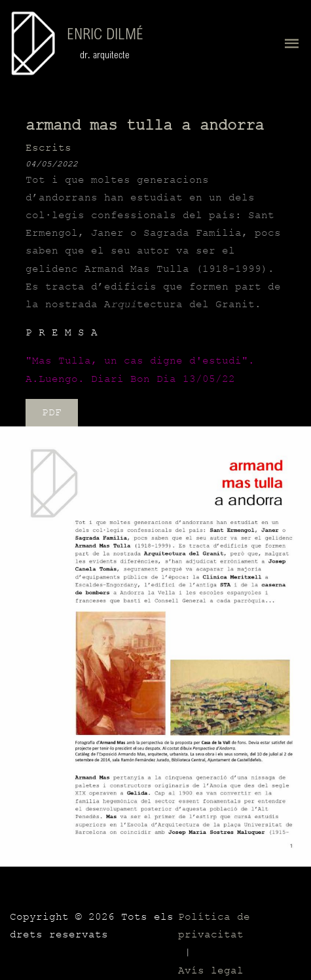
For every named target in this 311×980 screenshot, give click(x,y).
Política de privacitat (214, 926)
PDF (52, 413)
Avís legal (211, 971)
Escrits (48, 148)
